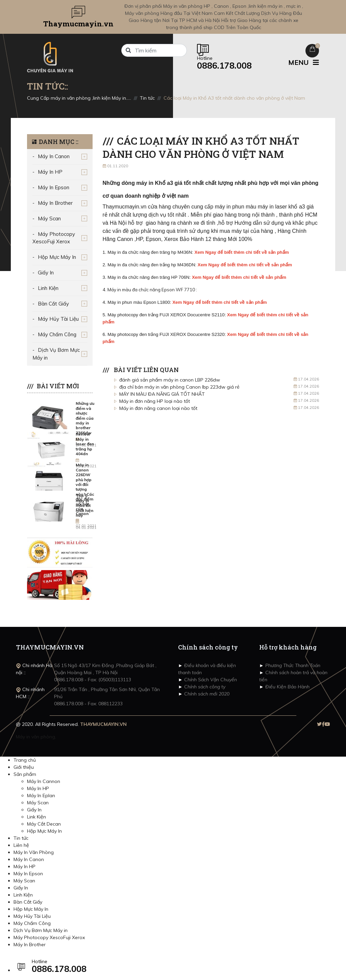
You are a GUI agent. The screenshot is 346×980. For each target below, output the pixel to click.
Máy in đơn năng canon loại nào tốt (158, 408)
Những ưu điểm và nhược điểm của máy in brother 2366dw (85, 418)
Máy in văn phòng (35, 737)
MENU (304, 62)
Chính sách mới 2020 (206, 694)
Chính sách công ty (204, 687)
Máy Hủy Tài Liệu (58, 319)
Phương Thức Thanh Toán (292, 665)
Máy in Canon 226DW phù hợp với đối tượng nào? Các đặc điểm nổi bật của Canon (85, 489)
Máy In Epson (54, 187)
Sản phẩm (25, 774)
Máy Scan (49, 218)
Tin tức (21, 838)
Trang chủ (25, 760)
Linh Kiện (48, 288)
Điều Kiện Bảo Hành (287, 687)
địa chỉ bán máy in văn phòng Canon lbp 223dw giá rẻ (179, 387)
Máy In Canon (54, 156)
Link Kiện (36, 817)
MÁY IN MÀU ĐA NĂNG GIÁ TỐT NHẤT (162, 394)
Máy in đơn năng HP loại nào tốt (155, 401)
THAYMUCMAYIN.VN (103, 724)
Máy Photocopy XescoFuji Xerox (54, 238)
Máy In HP (50, 172)
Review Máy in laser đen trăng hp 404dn (85, 444)
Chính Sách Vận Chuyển (210, 680)
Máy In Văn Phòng (34, 852)
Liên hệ (21, 845)
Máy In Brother (55, 203)
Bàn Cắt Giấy (53, 304)
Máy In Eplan (41, 795)
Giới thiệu (24, 767)
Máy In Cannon (44, 781)
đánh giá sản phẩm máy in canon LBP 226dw (170, 380)
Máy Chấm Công (57, 334)
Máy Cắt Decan (44, 824)
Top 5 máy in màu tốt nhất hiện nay (84, 505)
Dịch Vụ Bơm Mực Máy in (56, 354)
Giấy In (46, 273)
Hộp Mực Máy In (57, 257)
